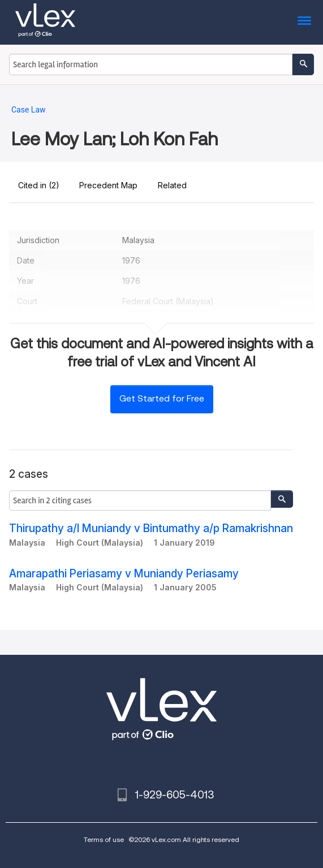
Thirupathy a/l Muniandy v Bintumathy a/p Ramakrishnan (151, 528)
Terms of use (104, 839)
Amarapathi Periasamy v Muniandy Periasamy (124, 574)
